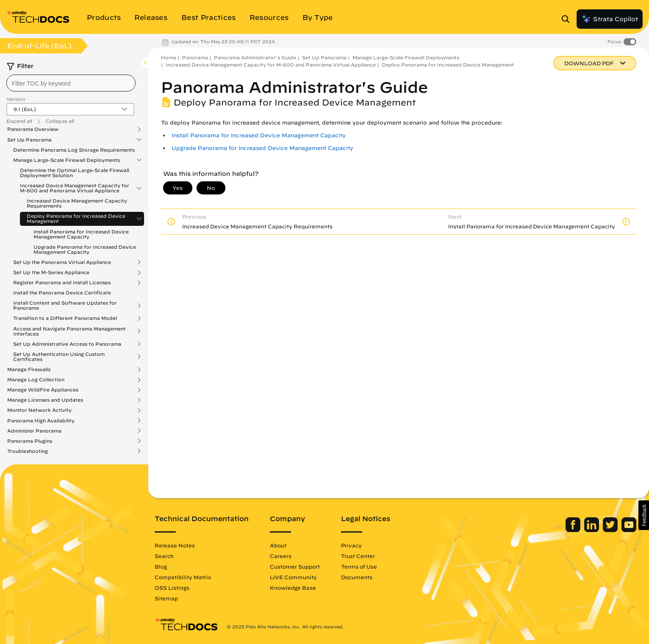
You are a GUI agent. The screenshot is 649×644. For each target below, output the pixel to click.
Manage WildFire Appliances (43, 390)
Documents (357, 577)
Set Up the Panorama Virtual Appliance (62, 262)
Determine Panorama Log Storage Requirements (74, 150)
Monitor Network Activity (39, 410)
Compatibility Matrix (183, 577)
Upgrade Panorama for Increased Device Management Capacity (85, 249)
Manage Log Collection (36, 380)
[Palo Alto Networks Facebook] (574, 530)
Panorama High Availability (41, 421)
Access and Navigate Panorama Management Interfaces (69, 331)
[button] (644, 515)
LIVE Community (293, 577)
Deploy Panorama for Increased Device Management (76, 219)
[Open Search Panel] (568, 19)
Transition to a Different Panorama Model (65, 318)
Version (16, 99)
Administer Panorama (34, 431)
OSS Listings (172, 588)
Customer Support (295, 566)
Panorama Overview (33, 129)
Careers (281, 556)
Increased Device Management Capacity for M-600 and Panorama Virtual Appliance (75, 188)
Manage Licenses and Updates (45, 400)
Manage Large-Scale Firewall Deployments (67, 160)
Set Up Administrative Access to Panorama (67, 344)
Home (169, 57)
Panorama (195, 57)
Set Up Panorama (29, 140)
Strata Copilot (610, 19)
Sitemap (166, 598)
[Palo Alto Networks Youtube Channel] (629, 530)
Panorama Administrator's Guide (255, 57)
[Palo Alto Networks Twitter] (611, 530)
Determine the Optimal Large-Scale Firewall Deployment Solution (75, 173)
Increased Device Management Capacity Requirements (77, 203)
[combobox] (71, 83)
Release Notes (175, 545)
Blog (161, 566)
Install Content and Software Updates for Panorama (65, 305)
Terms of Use (359, 566)
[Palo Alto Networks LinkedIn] (592, 530)
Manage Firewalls (29, 369)
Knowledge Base (293, 588)
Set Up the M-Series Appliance (51, 272)
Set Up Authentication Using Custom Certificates (59, 357)
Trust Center (358, 556)
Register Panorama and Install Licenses (62, 283)
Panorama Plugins (30, 441)
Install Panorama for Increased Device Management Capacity (81, 234)
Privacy (351, 545)
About (278, 545)
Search (164, 556)
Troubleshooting (28, 451)
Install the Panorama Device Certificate (62, 293)
